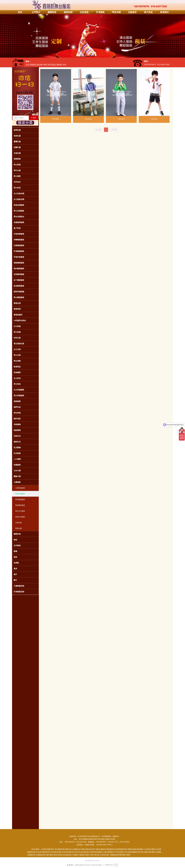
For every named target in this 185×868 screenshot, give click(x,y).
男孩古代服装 (20, 517)
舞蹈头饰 (17, 534)
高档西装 (17, 159)
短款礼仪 (17, 442)
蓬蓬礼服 (17, 142)
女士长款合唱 (19, 194)
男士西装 (17, 165)
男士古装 (17, 355)
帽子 (15, 580)
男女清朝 (17, 361)
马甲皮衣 (17, 182)
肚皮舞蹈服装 (19, 286)
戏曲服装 (17, 401)
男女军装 (17, 413)
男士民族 (17, 332)
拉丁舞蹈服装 (19, 280)
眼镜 (15, 551)
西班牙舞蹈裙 (19, 292)
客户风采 (17, 228)
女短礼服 (17, 153)
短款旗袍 (17, 430)
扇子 (15, 574)
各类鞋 (16, 563)
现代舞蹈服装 (19, 269)
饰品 (15, 540)
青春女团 (17, 303)
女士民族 (17, 326)
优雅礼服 (17, 147)
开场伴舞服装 (19, 234)
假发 (15, 557)
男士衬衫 (17, 188)
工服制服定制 (19, 586)
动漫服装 (17, 465)
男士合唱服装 (19, 211)
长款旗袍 (17, 424)
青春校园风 (18, 315)
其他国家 (17, 372)
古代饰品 (17, 545)
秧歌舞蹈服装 (19, 263)
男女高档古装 (19, 344)
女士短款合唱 (19, 199)
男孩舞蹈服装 (20, 505)
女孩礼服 (18, 523)
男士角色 (17, 384)
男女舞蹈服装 (20, 500)
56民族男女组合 (20, 320)
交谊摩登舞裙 (19, 274)
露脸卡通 (17, 476)
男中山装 (17, 170)
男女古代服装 (20, 511)
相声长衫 (17, 407)
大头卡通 (17, 471)
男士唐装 (17, 176)
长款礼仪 (17, 436)
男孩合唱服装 (20, 494)
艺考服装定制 (19, 592)
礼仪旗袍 (17, 447)
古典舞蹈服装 (19, 245)
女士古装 (17, 349)
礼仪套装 (17, 453)
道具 (15, 569)
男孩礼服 (18, 528)
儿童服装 (17, 482)
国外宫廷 (17, 419)
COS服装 (17, 459)
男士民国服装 (19, 396)
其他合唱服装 (19, 205)
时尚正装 (17, 338)
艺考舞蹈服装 (19, 251)
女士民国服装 (19, 390)
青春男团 (17, 309)
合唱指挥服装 (19, 222)
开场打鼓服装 (19, 257)
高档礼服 (17, 130)
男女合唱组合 (19, 217)
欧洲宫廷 (17, 367)
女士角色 (17, 378)
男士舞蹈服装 (19, 297)
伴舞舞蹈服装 (19, 240)
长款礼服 (17, 136)
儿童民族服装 (20, 488)
